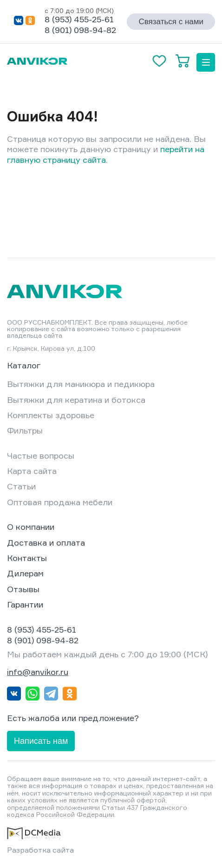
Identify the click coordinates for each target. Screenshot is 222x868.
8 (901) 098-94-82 (80, 30)
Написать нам (41, 741)
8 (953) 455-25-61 (79, 19)
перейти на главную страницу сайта (106, 154)
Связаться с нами (171, 22)
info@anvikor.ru (38, 672)
